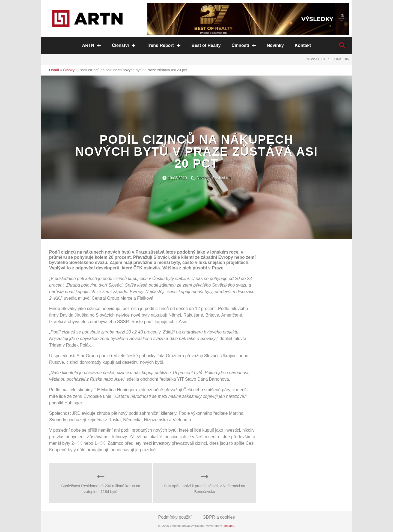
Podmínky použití (175, 517)
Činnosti (244, 45)
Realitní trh (221, 178)
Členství (124, 45)
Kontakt (303, 45)
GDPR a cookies (219, 517)
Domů (54, 70)
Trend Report (164, 45)
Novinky (275, 45)
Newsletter (318, 59)
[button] (342, 45)
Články (69, 70)
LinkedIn (342, 59)
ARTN (92, 45)
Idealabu (228, 526)
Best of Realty (206, 45)
